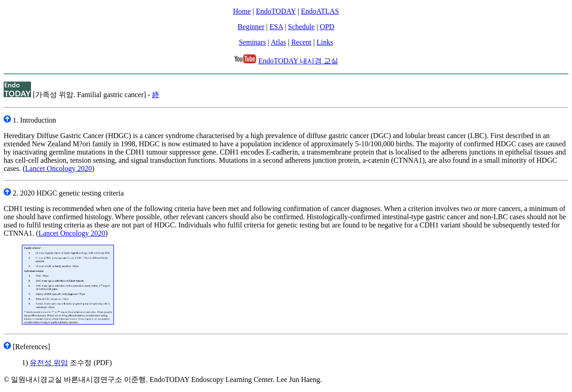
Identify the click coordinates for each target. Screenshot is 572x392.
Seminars (253, 42)
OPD (327, 27)
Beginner (251, 27)
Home (242, 11)
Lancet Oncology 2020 (59, 168)
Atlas (278, 42)
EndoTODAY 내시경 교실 (298, 61)
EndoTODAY (276, 11)
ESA (276, 27)
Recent (301, 42)
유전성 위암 (49, 363)
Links (325, 42)
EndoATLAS (320, 11)
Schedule (301, 27)
